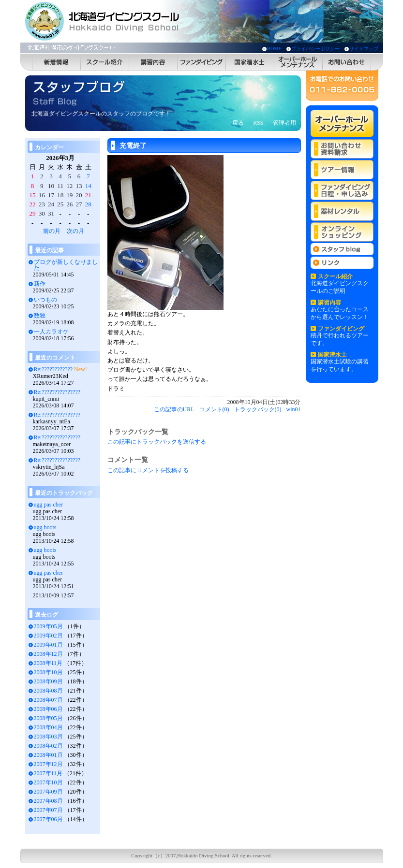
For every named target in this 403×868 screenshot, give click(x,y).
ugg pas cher (49, 505)
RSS (258, 123)
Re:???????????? (53, 369)
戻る (238, 123)
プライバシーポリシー (315, 49)
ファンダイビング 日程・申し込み (342, 190)
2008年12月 (48, 654)
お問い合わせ (347, 62)
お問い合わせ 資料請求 (342, 149)
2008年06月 (48, 709)
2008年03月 (48, 737)
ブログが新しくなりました (66, 265)
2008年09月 (48, 681)
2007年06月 (48, 819)
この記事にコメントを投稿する (148, 470)
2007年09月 (48, 792)
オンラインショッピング (342, 232)
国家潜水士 (250, 62)
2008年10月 (48, 672)
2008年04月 (48, 727)
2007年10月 (48, 782)
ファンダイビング (202, 62)
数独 (40, 316)
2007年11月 (48, 773)
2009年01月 (48, 645)
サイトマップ (364, 49)
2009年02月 (48, 636)
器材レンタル (342, 211)
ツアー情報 (342, 170)
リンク (342, 263)
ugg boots (45, 527)
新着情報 (57, 62)
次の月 (75, 231)
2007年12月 (48, 764)
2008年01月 (48, 755)
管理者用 (284, 123)
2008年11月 (48, 663)
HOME (274, 49)
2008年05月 (48, 718)
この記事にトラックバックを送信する (157, 442)
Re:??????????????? (57, 392)
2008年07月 (48, 700)
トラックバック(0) (258, 409)
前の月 (52, 231)
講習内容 (153, 62)
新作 (40, 284)
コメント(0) (214, 409)
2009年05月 (48, 626)
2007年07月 (48, 810)
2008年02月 (48, 746)
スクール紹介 (105, 62)
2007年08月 (48, 801)
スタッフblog (342, 249)
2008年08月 (48, 691)
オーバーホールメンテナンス (299, 62)
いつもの (45, 300)
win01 (294, 409)
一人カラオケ (51, 332)
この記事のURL (174, 409)
